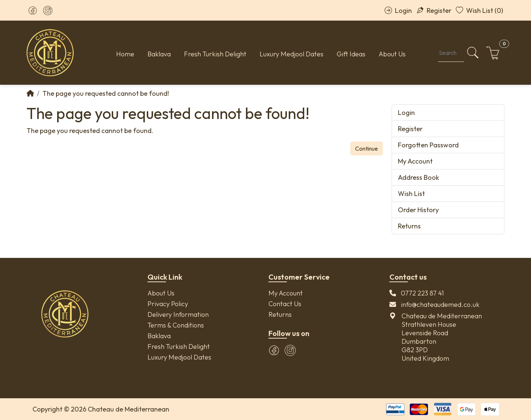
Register (434, 10)
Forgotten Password (428, 145)
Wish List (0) (479, 10)
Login (398, 10)
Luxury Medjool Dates (291, 54)
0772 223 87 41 (422, 293)
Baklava (159, 54)
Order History (418, 210)
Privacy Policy (168, 304)
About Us (392, 54)
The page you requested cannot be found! (106, 93)
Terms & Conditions (176, 325)
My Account (415, 161)
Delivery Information (178, 314)
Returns (409, 226)
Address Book (419, 177)
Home (125, 54)
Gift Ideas (351, 54)
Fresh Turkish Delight (215, 54)
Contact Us (285, 304)
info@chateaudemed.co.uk (440, 304)
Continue (367, 148)
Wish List (411, 194)
